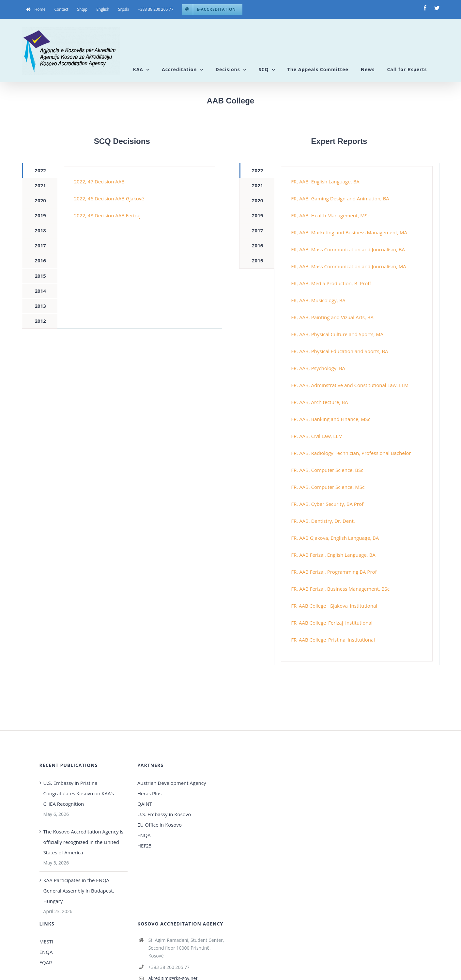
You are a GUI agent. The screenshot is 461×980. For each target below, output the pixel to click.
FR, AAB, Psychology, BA (318, 368)
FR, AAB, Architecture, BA (319, 402)
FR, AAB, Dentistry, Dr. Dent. (323, 521)
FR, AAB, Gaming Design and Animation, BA (340, 198)
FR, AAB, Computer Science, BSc (327, 470)
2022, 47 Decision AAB (99, 181)
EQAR (46, 962)
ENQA (144, 835)
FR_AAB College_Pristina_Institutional (333, 640)
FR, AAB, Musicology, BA (318, 300)
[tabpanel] (140, 202)
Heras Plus (149, 793)
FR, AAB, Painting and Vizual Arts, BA (332, 317)
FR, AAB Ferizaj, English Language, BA (333, 555)
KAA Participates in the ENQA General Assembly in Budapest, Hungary (79, 891)
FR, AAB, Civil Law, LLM (317, 436)
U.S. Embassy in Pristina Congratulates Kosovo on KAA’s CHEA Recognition (79, 793)
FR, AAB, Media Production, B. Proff (331, 283)
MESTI (46, 941)
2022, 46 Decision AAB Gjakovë (109, 198)
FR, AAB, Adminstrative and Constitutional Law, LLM (350, 385)
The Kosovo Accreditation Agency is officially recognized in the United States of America (84, 842)
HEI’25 (144, 846)
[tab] (40, 171)
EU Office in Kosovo (160, 825)
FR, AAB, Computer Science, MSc (328, 487)
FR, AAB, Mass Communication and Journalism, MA (348, 266)
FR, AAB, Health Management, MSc (330, 215)
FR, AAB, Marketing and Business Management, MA (349, 232)
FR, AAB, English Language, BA (325, 181)
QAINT (145, 804)
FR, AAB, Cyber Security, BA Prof (327, 504)
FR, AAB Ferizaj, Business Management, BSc (340, 589)
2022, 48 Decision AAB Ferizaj (107, 215)
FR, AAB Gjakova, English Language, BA (335, 538)
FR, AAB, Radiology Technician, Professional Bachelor (351, 453)
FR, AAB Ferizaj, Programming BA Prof (334, 572)
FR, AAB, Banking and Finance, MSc (331, 419)
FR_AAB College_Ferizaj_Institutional (332, 623)
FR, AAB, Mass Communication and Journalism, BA (348, 249)
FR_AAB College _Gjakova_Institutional (334, 606)
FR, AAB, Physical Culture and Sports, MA (337, 334)
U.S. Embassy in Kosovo (164, 814)
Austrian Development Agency (172, 783)
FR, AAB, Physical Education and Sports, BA (339, 351)
